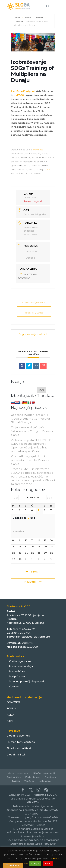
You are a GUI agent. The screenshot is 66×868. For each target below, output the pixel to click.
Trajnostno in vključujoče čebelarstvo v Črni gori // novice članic (32, 431)
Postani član (17, 671)
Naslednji (33, 582)
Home (18, 18)
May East (38, 150)
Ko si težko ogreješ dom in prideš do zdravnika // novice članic (30, 460)
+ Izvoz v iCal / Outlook (34, 313)
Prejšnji (33, 572)
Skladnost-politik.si (19, 748)
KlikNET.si (33, 802)
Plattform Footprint (23, 91)
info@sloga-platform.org (34, 637)
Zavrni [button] (48, 864)
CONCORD (13, 702)
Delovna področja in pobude (27, 682)
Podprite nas (17, 676)
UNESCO (19, 95)
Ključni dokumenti (44, 773)
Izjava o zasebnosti (18, 773)
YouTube (29, 781)
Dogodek (19, 21)
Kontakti (14, 687)
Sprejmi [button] (35, 864)
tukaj (48, 170)
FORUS (11, 708)
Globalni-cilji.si (16, 755)
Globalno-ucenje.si (19, 736)
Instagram (45, 781)
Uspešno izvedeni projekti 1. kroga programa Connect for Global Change (31, 419)
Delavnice (39, 18)
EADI (10, 721)
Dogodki (28, 18)
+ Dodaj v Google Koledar (34, 303)
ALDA (10, 715)
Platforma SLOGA (45, 795)
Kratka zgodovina (20, 661)
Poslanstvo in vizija (21, 666)
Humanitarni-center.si (21, 742)
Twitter (16, 781)
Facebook (50, 777)
